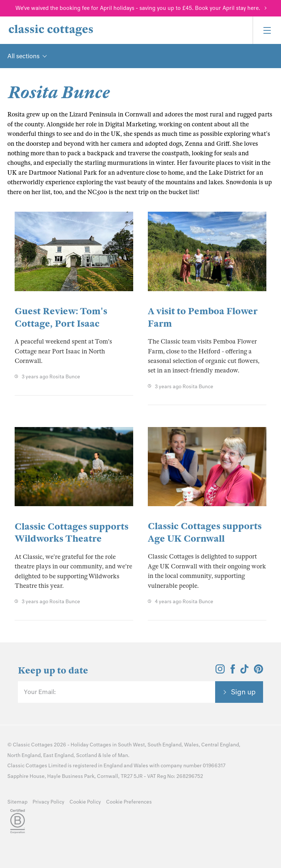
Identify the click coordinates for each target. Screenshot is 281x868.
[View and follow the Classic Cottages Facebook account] (233, 671)
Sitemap (17, 802)
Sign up (243, 692)
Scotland (87, 755)
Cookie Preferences (129, 802)
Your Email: (40, 692)
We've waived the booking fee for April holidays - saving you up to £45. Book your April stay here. (138, 8)
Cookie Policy (85, 802)
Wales (191, 745)
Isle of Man (115, 755)
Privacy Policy (48, 802)
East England (58, 755)
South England (164, 745)
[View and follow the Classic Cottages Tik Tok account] (244, 671)
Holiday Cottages (91, 745)
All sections (23, 56)
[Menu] (267, 30)
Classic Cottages (33, 745)
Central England (220, 745)
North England (24, 755)
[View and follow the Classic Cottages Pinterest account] (258, 671)
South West (131, 745)
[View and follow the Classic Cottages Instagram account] (220, 671)
